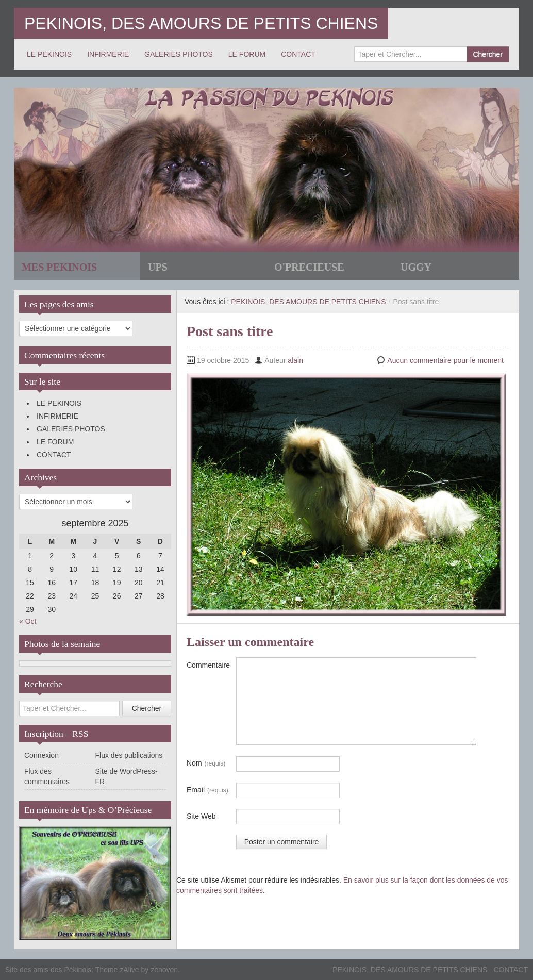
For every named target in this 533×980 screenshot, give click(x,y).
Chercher (488, 54)
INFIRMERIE (108, 54)
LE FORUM (247, 54)
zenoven (164, 970)
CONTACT (298, 54)
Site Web (201, 816)
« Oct (28, 621)
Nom (206, 763)
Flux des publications (129, 755)
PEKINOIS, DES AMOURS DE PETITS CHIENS (201, 23)
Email (207, 790)
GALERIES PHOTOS (179, 54)
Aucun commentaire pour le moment (445, 360)
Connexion (41, 755)
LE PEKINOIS (49, 54)
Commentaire (208, 665)
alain (295, 360)
